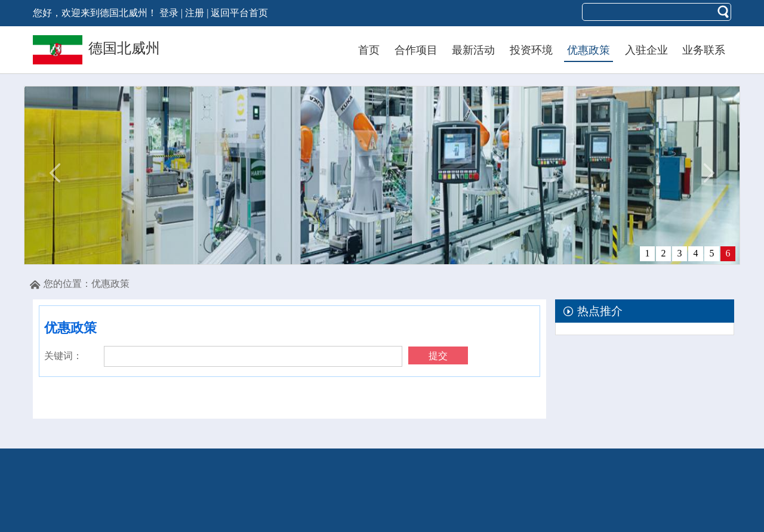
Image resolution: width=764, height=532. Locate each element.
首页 (369, 50)
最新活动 (473, 50)
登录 (169, 13)
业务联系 (704, 50)
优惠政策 (589, 50)
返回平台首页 (239, 13)
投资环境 (531, 50)
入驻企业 (646, 50)
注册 (195, 13)
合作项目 (416, 50)
